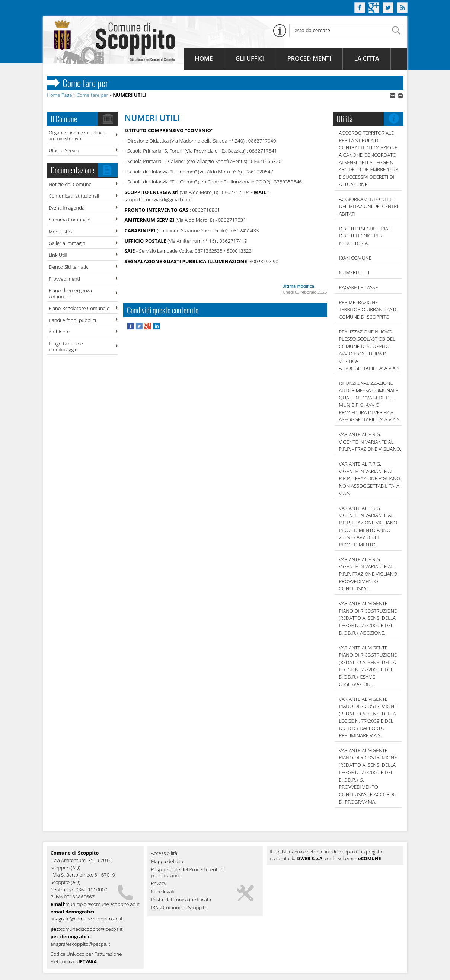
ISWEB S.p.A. (310, 858)
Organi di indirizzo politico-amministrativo (78, 135)
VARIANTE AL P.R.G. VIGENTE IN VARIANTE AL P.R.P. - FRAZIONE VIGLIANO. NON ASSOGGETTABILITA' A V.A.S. (370, 478)
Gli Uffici (250, 58)
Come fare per (92, 95)
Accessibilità (164, 853)
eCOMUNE (369, 858)
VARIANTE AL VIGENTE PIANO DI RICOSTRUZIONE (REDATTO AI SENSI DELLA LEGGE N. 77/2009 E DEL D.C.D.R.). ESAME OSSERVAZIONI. (368, 666)
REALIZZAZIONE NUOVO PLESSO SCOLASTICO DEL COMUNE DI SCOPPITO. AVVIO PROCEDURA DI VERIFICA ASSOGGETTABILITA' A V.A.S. (370, 350)
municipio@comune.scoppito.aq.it (102, 904)
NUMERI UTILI (354, 272)
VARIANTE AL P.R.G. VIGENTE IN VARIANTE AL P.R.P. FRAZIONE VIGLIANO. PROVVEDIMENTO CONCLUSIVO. (369, 574)
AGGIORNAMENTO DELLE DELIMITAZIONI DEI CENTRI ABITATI (369, 206)
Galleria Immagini (68, 243)
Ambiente (59, 332)
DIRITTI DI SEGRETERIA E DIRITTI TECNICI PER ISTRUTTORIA (366, 236)
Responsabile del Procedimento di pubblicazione (189, 873)
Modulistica (61, 232)
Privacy (159, 884)
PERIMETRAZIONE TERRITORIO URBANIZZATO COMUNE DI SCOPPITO (369, 309)
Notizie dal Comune (70, 184)
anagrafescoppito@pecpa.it (80, 944)
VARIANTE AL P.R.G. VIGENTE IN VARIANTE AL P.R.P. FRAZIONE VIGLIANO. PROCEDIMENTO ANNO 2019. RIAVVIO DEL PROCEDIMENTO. (369, 526)
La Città (366, 58)
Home (204, 58)
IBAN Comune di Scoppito (179, 908)
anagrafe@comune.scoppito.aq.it (87, 919)
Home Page (60, 95)
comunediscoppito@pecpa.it (91, 929)
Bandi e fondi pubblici (72, 320)
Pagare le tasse (359, 287)
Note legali (163, 892)
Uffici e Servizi (64, 150)
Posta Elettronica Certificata (181, 900)
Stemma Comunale (70, 220)
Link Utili (58, 255)
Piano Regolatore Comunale (79, 308)
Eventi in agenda (67, 208)
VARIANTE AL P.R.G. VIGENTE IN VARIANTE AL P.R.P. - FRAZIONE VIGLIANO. (370, 442)
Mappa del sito (167, 862)
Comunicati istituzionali (74, 196)
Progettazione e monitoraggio (66, 347)
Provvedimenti (64, 279)
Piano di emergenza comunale (70, 293)
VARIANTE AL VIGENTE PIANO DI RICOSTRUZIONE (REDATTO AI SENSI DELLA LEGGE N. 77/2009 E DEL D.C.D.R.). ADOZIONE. (368, 618)
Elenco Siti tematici (69, 267)
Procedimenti (309, 58)
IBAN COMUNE (355, 258)
